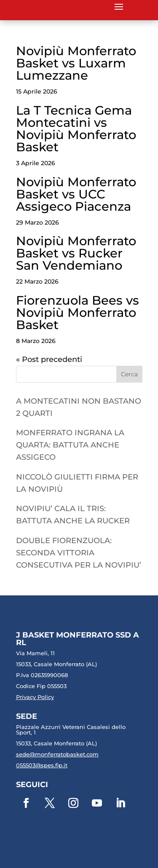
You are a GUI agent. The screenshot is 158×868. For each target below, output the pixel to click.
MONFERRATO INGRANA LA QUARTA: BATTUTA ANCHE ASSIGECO (70, 445)
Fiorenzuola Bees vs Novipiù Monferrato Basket (78, 312)
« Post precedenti (49, 359)
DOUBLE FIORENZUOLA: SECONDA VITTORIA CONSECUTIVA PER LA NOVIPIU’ (79, 553)
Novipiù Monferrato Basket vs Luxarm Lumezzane (76, 63)
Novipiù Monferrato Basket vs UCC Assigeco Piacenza (76, 194)
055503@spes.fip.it (42, 765)
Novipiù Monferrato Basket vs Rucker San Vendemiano (76, 253)
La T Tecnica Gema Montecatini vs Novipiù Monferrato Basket (76, 129)
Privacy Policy (35, 697)
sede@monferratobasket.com (57, 754)
